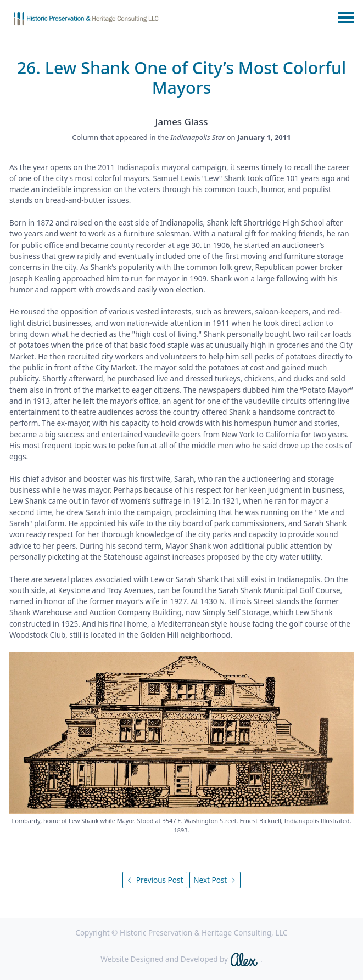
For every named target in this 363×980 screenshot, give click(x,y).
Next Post (215, 880)
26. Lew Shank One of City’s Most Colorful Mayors (182, 78)
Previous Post (155, 880)
